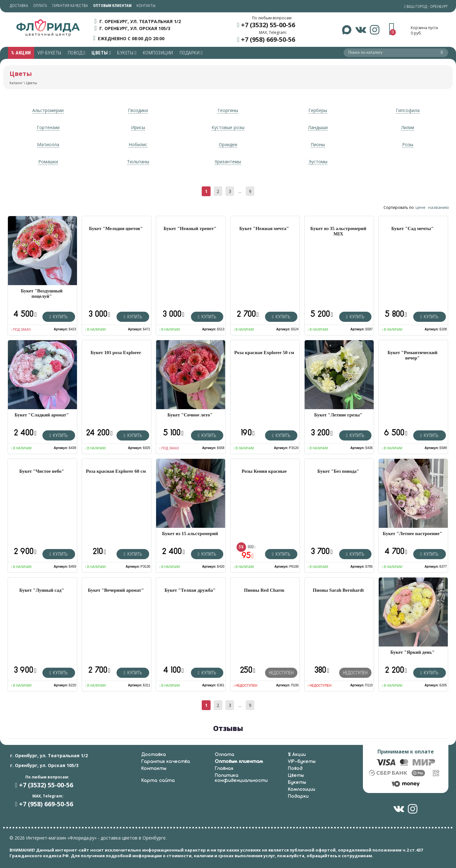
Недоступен (281, 673)
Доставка (19, 6)
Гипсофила (408, 110)
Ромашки (48, 162)
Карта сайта (158, 781)
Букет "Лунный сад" (42, 590)
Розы (408, 144)
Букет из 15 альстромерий (190, 534)
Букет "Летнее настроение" (412, 534)
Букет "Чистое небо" (42, 471)
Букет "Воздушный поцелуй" (42, 293)
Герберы (318, 110)
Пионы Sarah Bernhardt (339, 590)
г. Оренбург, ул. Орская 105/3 (135, 28)
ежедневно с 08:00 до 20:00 (131, 38)
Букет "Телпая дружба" (190, 590)
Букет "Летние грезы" (338, 415)
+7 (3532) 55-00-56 (268, 25)
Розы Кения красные (264, 471)
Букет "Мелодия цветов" (116, 228)
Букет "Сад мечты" (412, 228)
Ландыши (318, 127)
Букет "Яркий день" (412, 652)
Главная (224, 769)
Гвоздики (138, 110)
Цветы (101, 53)
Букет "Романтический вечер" (413, 355)
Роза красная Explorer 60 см (116, 471)
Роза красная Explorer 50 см (264, 353)
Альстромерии (48, 110)
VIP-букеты (49, 53)
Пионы (318, 144)
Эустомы (318, 162)
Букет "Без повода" (338, 471)
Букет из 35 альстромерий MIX (338, 231)
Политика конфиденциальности (241, 778)
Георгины (228, 110)
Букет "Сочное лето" (190, 415)
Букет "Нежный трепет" (190, 228)
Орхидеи (228, 144)
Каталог (16, 83)
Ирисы (138, 127)
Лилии (408, 127)
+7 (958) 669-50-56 (268, 39)
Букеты (127, 53)
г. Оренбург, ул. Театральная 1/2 (140, 21)
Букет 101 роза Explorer (116, 353)
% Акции (21, 53)
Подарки (191, 53)
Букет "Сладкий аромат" (42, 415)
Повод (77, 53)
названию (439, 207)
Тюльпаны (138, 162)
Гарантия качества (70, 6)
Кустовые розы (228, 127)
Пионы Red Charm (264, 590)
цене (421, 207)
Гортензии (48, 127)
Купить (59, 317)
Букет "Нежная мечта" (264, 228)
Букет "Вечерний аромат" (116, 590)
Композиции (158, 53)
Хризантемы (228, 162)
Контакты (146, 6)
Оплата (40, 6)
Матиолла (48, 144)
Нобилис (138, 144)
